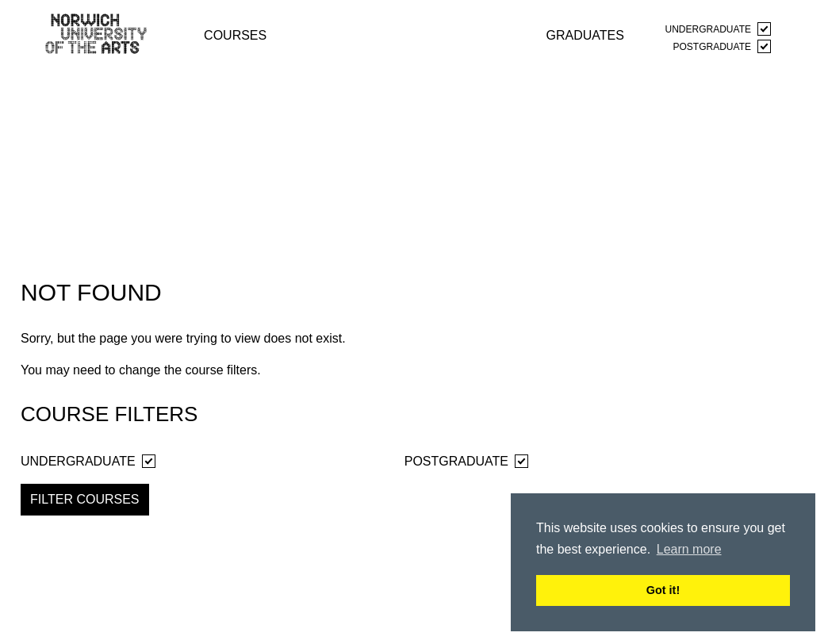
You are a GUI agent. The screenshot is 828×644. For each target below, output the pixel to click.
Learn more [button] (689, 549)
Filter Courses (85, 499)
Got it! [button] (663, 590)
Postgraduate (722, 46)
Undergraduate (718, 29)
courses (235, 34)
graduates (585, 34)
